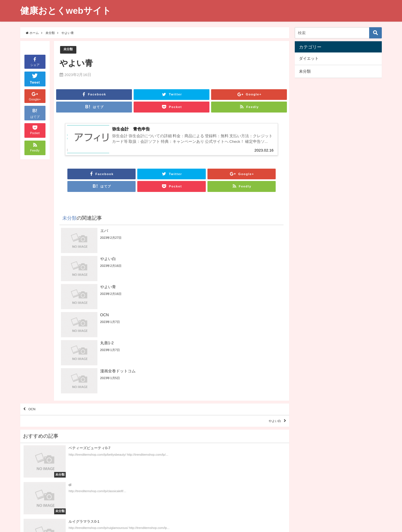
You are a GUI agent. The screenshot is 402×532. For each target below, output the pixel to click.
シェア (35, 61)
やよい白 (270, 348)
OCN (36, 332)
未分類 (69, 50)
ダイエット (309, 58)
